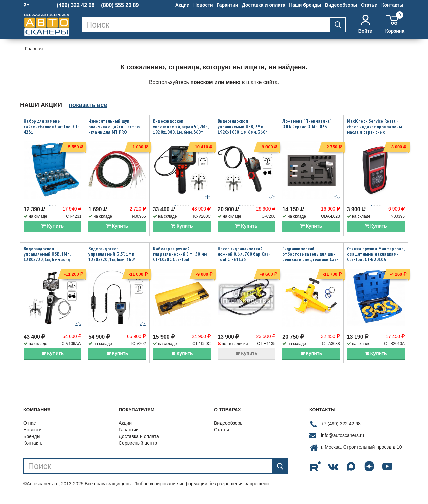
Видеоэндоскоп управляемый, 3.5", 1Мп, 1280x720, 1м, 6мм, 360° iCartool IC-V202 (112, 260)
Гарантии (227, 5)
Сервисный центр (138, 450)
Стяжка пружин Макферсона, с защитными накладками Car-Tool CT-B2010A (376, 257)
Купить (52, 229)
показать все (88, 105)
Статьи (369, 5)
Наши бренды (305, 5)
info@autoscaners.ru (343, 442)
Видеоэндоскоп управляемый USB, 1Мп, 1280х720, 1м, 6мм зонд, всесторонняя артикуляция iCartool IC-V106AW (51, 263)
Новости (203, 5)
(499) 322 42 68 (75, 5)
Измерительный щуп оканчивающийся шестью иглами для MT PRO (114, 127)
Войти (366, 24)
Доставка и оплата (264, 5)
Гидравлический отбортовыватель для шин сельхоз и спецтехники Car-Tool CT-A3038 (310, 260)
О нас (30, 430)
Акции (182, 5)
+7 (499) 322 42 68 (341, 431)
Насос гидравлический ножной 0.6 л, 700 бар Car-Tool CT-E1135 (244, 257)
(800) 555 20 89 (120, 5)
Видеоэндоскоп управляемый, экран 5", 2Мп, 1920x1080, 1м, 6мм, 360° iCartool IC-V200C (181, 129)
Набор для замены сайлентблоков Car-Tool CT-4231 (51, 127)
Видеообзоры (341, 5)
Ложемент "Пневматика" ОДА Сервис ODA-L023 (307, 124)
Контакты (392, 5)
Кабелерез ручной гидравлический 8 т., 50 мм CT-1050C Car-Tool (180, 257)
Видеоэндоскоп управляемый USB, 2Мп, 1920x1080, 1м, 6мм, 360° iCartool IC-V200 (243, 129)
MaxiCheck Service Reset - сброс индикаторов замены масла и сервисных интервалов (374, 129)
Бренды (32, 443)
